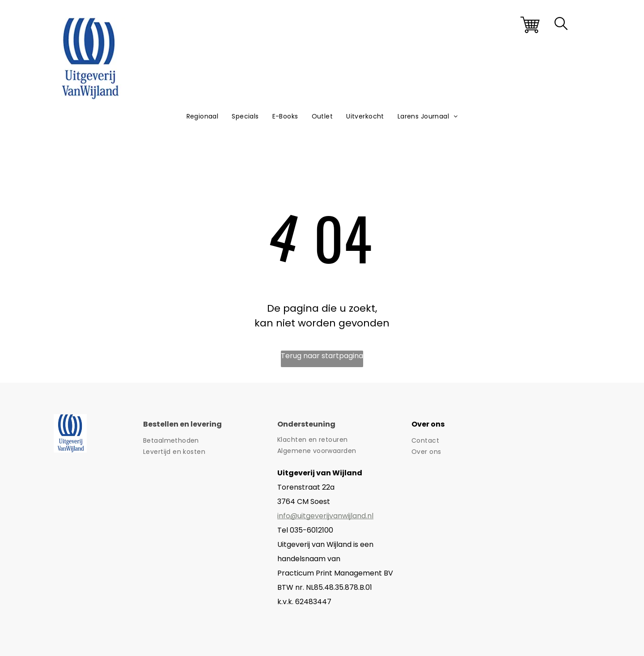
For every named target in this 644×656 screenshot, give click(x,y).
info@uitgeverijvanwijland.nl (325, 516)
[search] (561, 25)
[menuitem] (203, 116)
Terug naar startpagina (322, 356)
